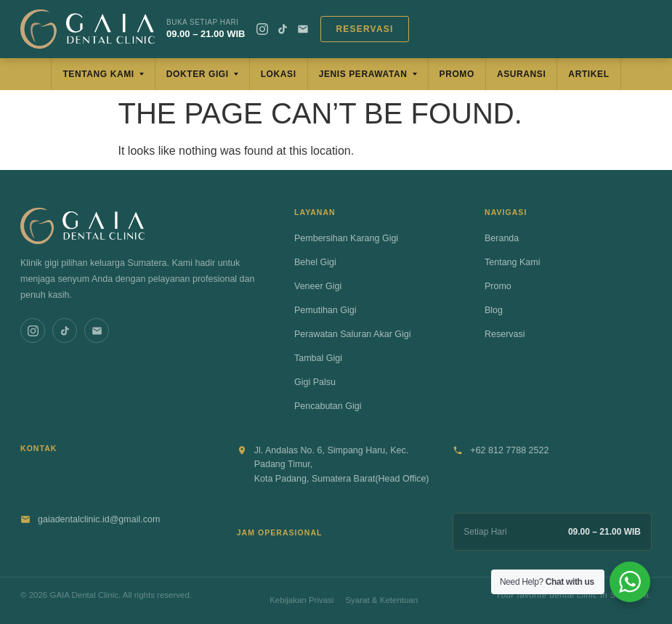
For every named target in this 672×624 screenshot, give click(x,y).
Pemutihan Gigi (325, 310)
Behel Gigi (315, 262)
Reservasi (364, 29)
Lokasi (279, 74)
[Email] (303, 29)
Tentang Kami (98, 74)
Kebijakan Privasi (301, 600)
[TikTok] (283, 29)
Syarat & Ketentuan (381, 600)
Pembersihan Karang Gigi (346, 238)
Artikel (588, 74)
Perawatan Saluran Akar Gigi (353, 334)
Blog (494, 310)
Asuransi (521, 74)
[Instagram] (262, 29)
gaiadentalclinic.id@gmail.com (99, 519)
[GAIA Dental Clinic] (88, 29)
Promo (457, 74)
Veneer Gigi (318, 286)
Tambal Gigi (318, 358)
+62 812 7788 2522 (509, 450)
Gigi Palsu (315, 382)
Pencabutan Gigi (328, 406)
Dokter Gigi (198, 74)
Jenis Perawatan (363, 74)
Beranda (502, 238)
